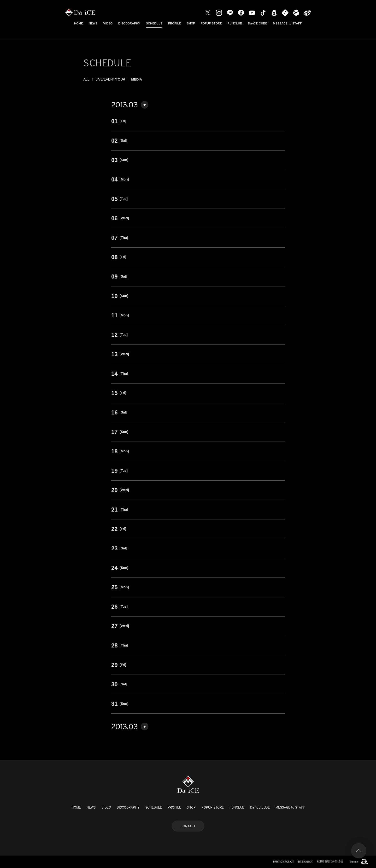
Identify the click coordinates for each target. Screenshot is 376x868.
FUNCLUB (235, 23)
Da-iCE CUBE (258, 23)
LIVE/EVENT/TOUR (110, 79)
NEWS (93, 23)
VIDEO (108, 23)
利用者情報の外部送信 (330, 861)
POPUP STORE (211, 23)
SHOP (191, 23)
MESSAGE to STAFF (287, 23)
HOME (79, 23)
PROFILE (175, 23)
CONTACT (188, 826)
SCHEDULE (154, 23)
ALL (86, 79)
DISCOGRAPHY (129, 23)
